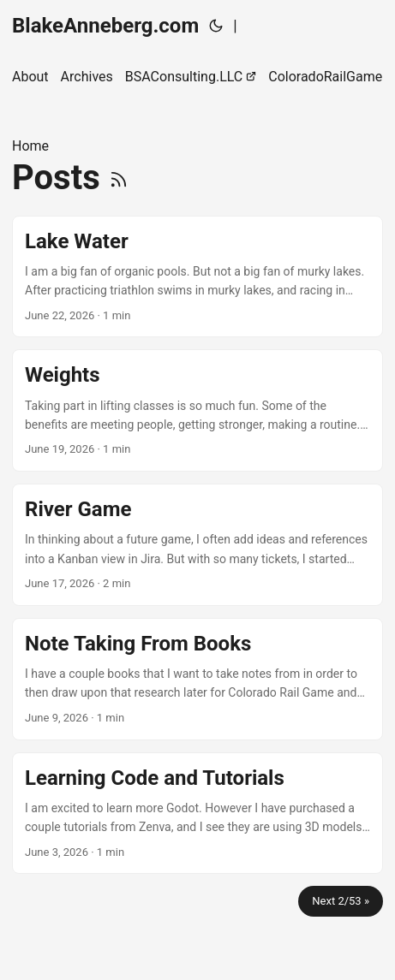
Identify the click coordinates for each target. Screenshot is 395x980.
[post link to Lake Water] (197, 277)
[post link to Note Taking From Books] (197, 679)
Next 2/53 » (341, 901)
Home (30, 146)
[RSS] (119, 178)
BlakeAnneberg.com (105, 26)
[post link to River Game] (197, 545)
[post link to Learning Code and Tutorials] (197, 814)
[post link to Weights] (197, 410)
